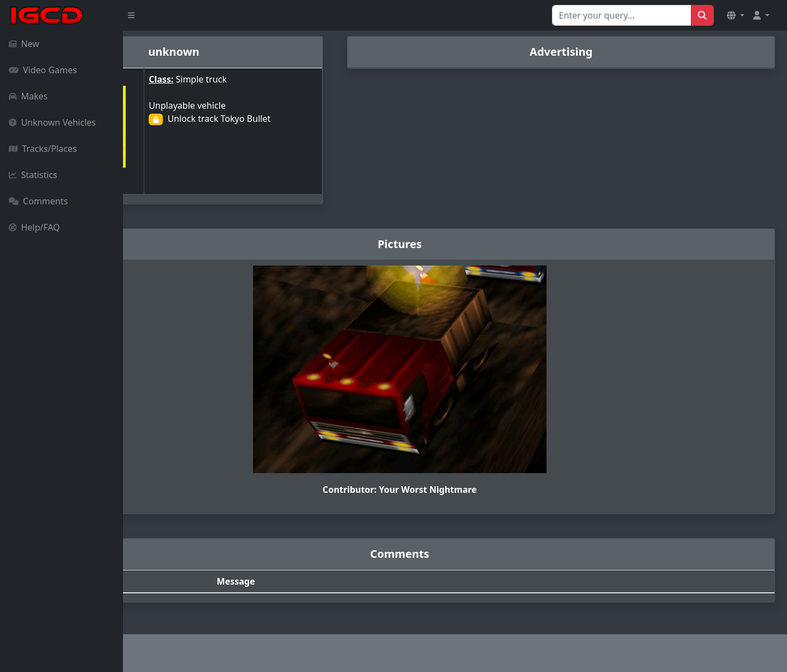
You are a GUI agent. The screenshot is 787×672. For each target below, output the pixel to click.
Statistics (33, 175)
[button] (736, 15)
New (24, 44)
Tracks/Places (43, 149)
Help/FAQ (34, 227)
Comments (38, 201)
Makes (28, 96)
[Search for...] (622, 15)
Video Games (43, 70)
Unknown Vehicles (52, 122)
